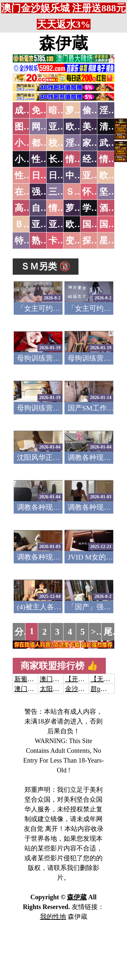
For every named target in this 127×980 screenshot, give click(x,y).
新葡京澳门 (31, 679)
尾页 (112, 632)
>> (96, 632)
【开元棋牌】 (85, 679)
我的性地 (53, 917)
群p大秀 (102, 689)
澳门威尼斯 (56, 679)
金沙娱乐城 (81, 689)
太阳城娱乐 (56, 689)
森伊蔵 (63, 43)
